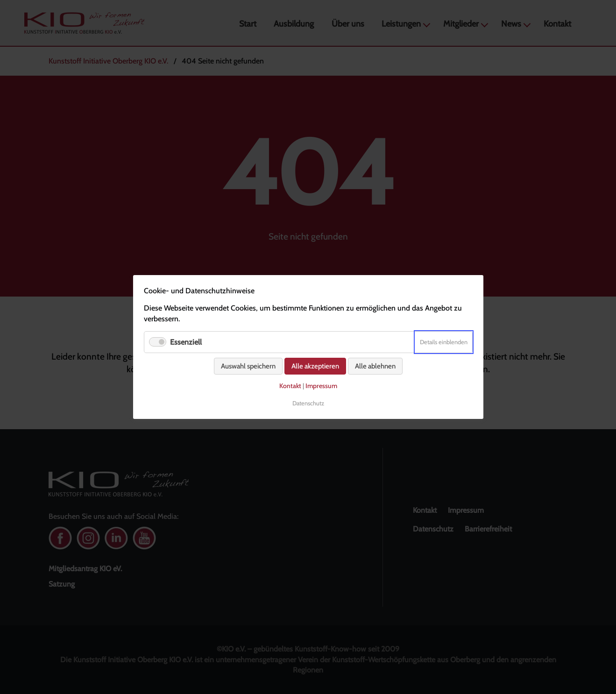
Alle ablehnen (375, 366)
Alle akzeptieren (315, 366)
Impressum (321, 386)
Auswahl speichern (248, 366)
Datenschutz (308, 403)
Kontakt (290, 386)
